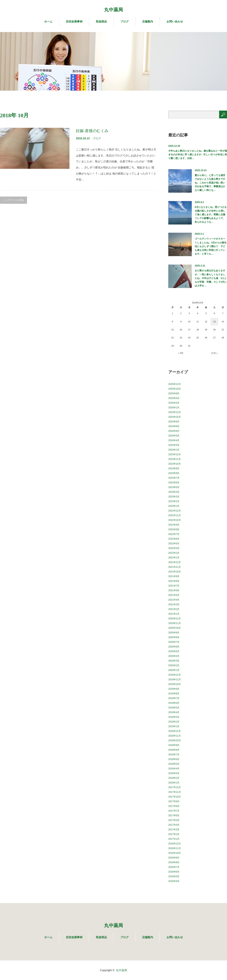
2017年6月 (174, 815)
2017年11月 (175, 792)
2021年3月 (174, 604)
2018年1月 (174, 783)
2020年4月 (174, 656)
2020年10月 (175, 628)
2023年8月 (174, 473)
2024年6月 (174, 431)
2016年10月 (175, 853)
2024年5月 (174, 436)
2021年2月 (174, 609)
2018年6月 (174, 759)
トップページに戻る (14, 200)
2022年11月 (175, 515)
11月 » (214, 353)
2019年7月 (174, 698)
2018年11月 (175, 736)
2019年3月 (174, 717)
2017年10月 (175, 797)
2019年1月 (174, 726)
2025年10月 (175, 389)
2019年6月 (174, 703)
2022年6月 (174, 539)
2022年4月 (174, 548)
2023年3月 (174, 497)
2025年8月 (174, 393)
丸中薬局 (113, 10)
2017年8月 (174, 806)
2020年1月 (174, 670)
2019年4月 (174, 712)
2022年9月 (174, 525)
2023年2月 (174, 501)
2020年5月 (174, 651)
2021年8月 (174, 581)
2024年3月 (174, 445)
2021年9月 (174, 576)
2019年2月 (174, 722)
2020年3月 (174, 661)
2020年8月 (174, 637)
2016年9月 (174, 858)
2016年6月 (174, 872)
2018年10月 (175, 740)
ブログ (124, 21)
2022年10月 (175, 520)
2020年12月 (175, 619)
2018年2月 (174, 778)
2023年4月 (174, 492)
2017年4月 (174, 825)
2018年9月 (174, 745)
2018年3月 (174, 773)
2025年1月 (174, 408)
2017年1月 (174, 839)
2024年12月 (175, 412)
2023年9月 (174, 469)
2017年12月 (175, 787)
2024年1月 (174, 450)
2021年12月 (175, 562)
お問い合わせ (175, 21)
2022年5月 (174, 544)
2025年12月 (175, 384)
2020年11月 (175, 623)
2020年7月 (174, 642)
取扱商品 (101, 21)
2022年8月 (174, 529)
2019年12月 (175, 675)
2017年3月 (174, 830)
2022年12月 (175, 511)
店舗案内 (148, 21)
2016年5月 (174, 876)
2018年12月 (175, 731)
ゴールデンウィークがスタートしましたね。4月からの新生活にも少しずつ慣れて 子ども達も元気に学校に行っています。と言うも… (211, 246)
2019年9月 (174, 689)
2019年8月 (174, 694)
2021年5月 (174, 595)
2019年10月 (175, 684)
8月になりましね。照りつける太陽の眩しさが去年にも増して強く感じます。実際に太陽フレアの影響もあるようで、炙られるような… (211, 215)
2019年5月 (174, 708)
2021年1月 (174, 614)
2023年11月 (175, 459)
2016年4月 (174, 881)
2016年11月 (175, 848)
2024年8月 (174, 426)
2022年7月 (174, 534)
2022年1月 (174, 558)
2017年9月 (174, 801)
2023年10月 (175, 464)
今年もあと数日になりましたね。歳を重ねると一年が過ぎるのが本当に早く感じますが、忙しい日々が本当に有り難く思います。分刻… (198, 155)
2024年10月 (175, 417)
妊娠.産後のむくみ (92, 131)
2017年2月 (174, 834)
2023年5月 (174, 487)
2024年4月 (174, 440)
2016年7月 (174, 867)
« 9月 (181, 353)
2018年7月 (174, 755)
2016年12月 (175, 844)
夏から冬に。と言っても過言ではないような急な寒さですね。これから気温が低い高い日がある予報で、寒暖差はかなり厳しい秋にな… (210, 183)
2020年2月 (174, 665)
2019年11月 (175, 680)
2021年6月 (174, 590)
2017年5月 (174, 820)
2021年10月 (175, 572)
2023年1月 (174, 506)
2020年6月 (174, 647)
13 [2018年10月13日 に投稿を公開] (214, 322)
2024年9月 (174, 422)
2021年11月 (175, 567)
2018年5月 (174, 764)
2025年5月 (174, 398)
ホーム (48, 21)
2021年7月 (174, 586)
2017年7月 (174, 811)
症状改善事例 (74, 21)
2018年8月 (174, 750)
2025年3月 (174, 403)
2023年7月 (174, 478)
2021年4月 (174, 600)
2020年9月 (174, 633)
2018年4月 (174, 769)
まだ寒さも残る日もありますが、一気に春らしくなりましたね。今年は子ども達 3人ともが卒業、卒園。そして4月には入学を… (211, 278)
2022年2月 (174, 553)
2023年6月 (174, 483)
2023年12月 (175, 454)
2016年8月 (174, 862)
